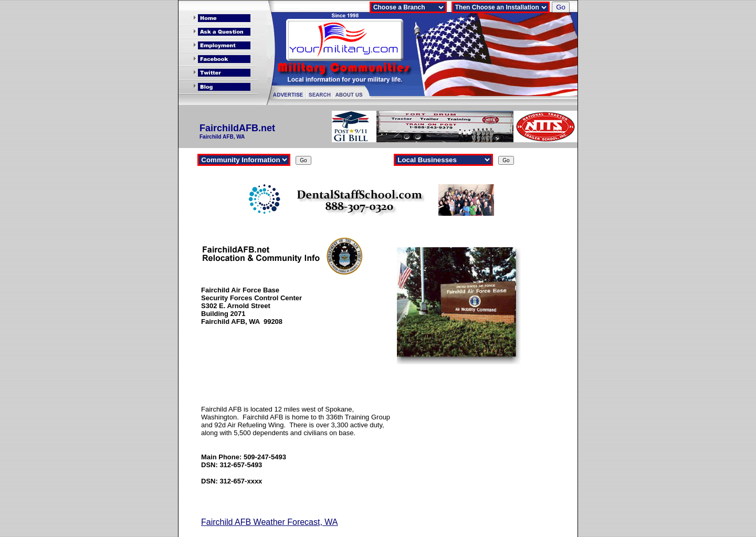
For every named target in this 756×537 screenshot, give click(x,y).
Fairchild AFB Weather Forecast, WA (270, 522)
